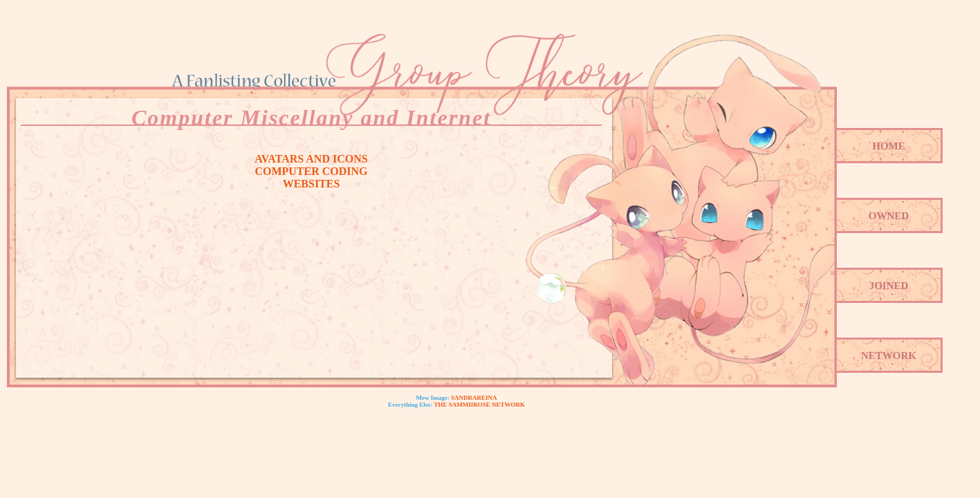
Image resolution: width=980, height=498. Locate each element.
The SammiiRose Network (479, 405)
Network (889, 356)
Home (889, 146)
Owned (889, 216)
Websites (312, 184)
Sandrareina (474, 398)
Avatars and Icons (311, 159)
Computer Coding (311, 171)
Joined (889, 286)
